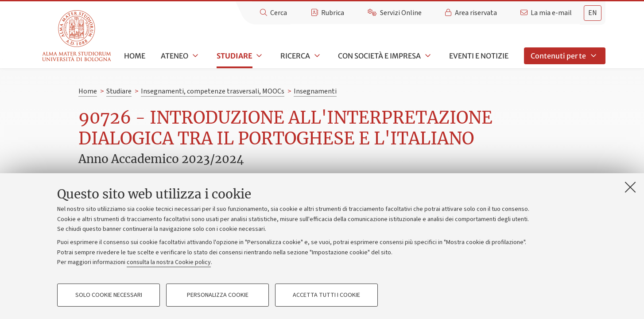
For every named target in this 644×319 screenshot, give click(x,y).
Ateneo (175, 56)
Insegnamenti (315, 91)
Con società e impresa (379, 56)
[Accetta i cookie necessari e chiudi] (630, 187)
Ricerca (295, 56)
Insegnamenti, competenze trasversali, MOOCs (213, 91)
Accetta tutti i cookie (326, 295)
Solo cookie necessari (109, 295)
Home (135, 56)
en (593, 13)
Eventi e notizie (479, 56)
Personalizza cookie (218, 295)
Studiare (235, 56)
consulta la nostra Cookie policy (169, 262)
